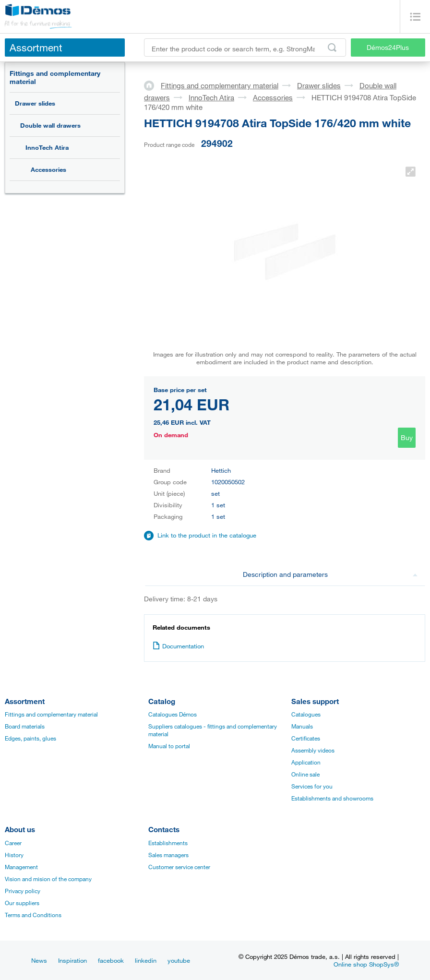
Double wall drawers (50, 125)
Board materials (25, 726)
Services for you (312, 786)
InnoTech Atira (47, 147)
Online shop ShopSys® (366, 964)
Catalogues (306, 714)
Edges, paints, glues (30, 738)
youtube (179, 960)
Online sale (305, 774)
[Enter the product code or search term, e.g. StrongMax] (245, 48)
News (39, 960)
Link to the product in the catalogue (207, 535)
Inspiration (72, 960)
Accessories (48, 169)
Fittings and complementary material (55, 77)
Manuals (302, 726)
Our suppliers (22, 903)
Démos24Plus (388, 47)
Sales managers (168, 855)
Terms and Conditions (33, 915)
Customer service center (179, 867)
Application (306, 762)
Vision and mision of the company (48, 879)
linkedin (146, 960)
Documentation (178, 646)
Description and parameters (330, 574)
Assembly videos (313, 750)
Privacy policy (23, 891)
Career (13, 843)
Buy (407, 437)
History (14, 855)
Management (21, 867)
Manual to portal (169, 746)
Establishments (168, 843)
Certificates (306, 738)
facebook (111, 960)
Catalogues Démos (173, 714)
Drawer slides (35, 103)
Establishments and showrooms (332, 798)
